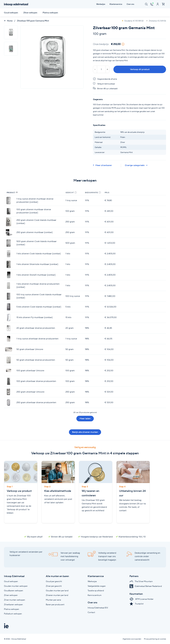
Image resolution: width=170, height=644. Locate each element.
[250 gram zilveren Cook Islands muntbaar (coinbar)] (9, 222)
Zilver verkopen (30, 13)
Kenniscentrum (95, 595)
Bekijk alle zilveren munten (85, 432)
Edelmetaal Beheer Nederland (146, 586)
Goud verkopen (11, 13)
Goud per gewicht (54, 581)
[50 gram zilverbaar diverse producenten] (9, 360)
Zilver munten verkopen (15, 600)
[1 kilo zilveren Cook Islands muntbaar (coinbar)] (9, 254)
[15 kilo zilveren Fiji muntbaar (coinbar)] (9, 317)
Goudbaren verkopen (14, 590)
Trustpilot (136, 604)
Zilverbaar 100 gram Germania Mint (33, 21)
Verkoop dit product (140, 69)
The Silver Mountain (141, 581)
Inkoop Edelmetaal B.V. (98, 608)
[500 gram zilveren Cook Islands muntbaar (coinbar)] (9, 243)
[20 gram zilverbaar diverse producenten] (9, 328)
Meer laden (85, 419)
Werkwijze (92, 581)
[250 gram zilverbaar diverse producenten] (9, 403)
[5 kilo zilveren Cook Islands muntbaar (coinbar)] (9, 307)
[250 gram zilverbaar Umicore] (9, 392)
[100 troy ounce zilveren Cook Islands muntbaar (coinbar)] (9, 296)
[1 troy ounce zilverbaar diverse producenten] (9, 339)
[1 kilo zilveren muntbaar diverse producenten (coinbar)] (9, 286)
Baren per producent (55, 604)
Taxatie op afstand (96, 590)
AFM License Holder (141, 599)
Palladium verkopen (13, 614)
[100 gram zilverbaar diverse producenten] (9, 381)
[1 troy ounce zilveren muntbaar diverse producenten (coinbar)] (9, 201)
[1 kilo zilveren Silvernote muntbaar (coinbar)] (9, 264)
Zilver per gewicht (54, 586)
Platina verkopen (50, 13)
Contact (91, 612)
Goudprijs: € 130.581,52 (133, 21)
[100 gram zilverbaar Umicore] (9, 371)
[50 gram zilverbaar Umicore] (9, 349)
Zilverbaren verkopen (13, 604)
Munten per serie (53, 600)
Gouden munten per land (57, 590)
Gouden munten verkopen (16, 586)
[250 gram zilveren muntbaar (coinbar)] (9, 232)
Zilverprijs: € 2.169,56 (156, 21)
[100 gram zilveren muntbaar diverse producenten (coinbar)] (9, 211)
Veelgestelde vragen (97, 586)
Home (8, 21)
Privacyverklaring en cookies (155, 639)
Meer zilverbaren (102, 165)
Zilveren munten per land (57, 595)
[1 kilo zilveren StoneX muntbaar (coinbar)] (9, 275)
